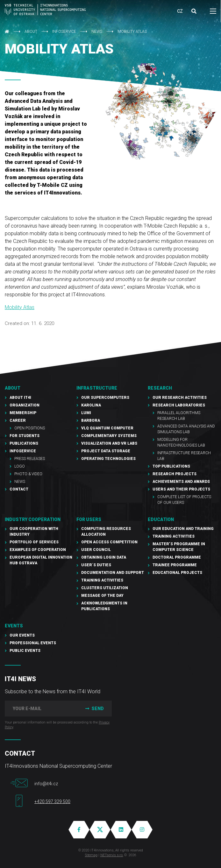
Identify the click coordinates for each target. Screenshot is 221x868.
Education (161, 519)
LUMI (86, 413)
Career (18, 420)
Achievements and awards (181, 482)
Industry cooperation (33, 519)
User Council (96, 550)
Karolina (91, 405)
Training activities (174, 536)
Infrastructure (97, 388)
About (31, 32)
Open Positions (30, 428)
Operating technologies (108, 459)
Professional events (33, 643)
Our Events (22, 635)
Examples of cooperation (38, 550)
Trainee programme (175, 565)
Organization (25, 405)
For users (89, 519)
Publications (24, 443)
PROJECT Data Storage (106, 451)
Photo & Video (28, 474)
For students (25, 436)
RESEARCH (160, 388)
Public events (25, 651)
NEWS (97, 32)
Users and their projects (181, 489)
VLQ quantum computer (107, 428)
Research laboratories (179, 405)
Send (94, 709)
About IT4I (20, 398)
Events (14, 626)
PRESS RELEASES (30, 459)
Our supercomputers (105, 398)
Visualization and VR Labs (109, 443)
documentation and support (113, 573)
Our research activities (180, 398)
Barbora (91, 420)
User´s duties (96, 565)
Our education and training (183, 529)
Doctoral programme (177, 557)
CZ (180, 11)
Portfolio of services (34, 542)
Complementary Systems (109, 436)
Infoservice (64, 32)
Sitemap (91, 855)
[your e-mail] (40, 709)
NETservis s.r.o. (112, 855)
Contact (19, 489)
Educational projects (177, 573)
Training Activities (102, 580)
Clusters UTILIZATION (105, 588)
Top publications (171, 466)
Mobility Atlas (20, 307)
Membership (23, 413)
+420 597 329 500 (52, 801)
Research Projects (175, 474)
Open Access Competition (109, 542)
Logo (20, 466)
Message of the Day (102, 596)
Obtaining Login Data (104, 557)
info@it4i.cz (46, 784)
